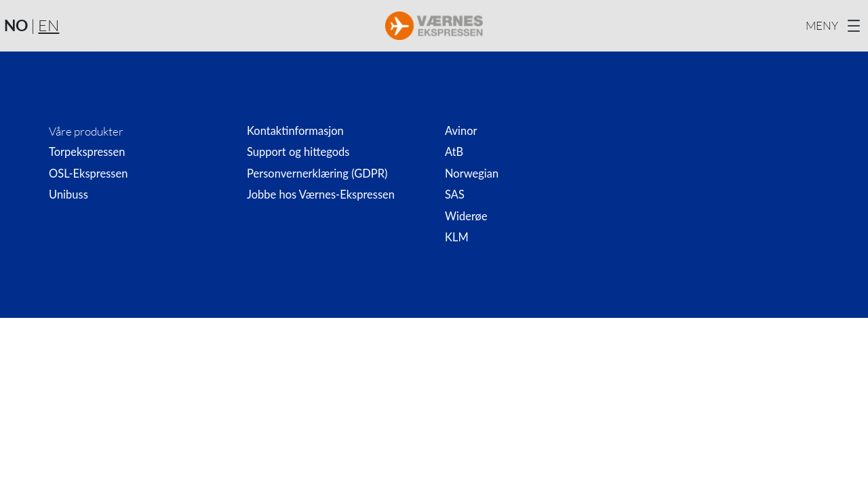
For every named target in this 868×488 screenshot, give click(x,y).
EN (48, 25)
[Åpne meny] (835, 26)
